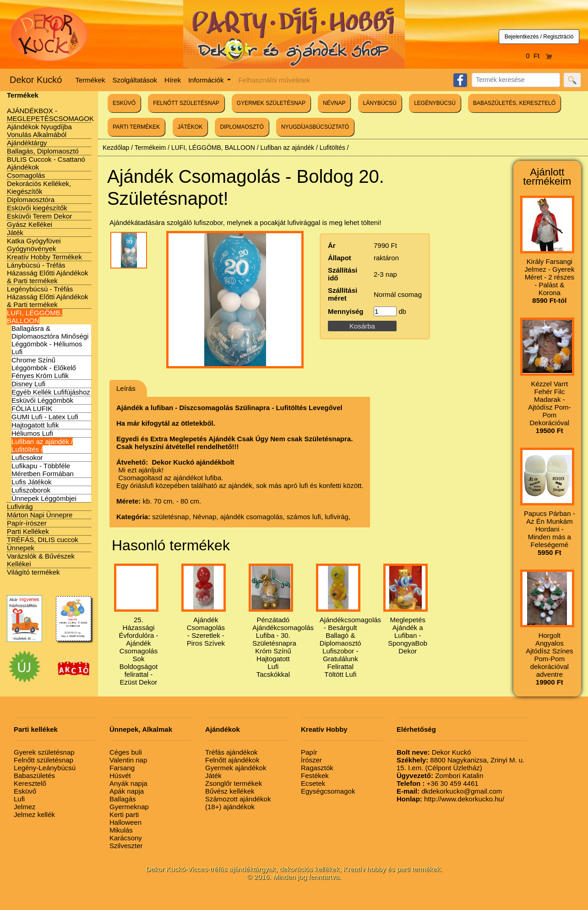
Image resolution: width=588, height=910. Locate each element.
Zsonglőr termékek (234, 783)
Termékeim (150, 148)
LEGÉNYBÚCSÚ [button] (435, 103)
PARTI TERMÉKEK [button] (136, 127)
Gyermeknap (129, 807)
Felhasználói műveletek (274, 80)
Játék (15, 233)
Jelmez (25, 807)
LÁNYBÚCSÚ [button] (380, 103)
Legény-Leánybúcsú (45, 768)
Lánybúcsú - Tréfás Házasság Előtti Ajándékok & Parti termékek (48, 273)
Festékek (315, 776)
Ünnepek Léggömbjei (44, 498)
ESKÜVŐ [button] (124, 103)
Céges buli (126, 752)
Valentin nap (128, 760)
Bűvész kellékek (230, 791)
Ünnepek (21, 548)
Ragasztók (317, 768)
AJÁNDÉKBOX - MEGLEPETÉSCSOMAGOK (50, 115)
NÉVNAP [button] (334, 103)
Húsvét (120, 776)
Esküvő (25, 791)
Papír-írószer (27, 523)
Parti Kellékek (28, 531)
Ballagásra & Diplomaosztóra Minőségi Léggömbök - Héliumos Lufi (50, 340)
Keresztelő (30, 783)
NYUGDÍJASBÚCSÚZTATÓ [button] (315, 127)
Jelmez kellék (34, 814)
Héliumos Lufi (32, 433)
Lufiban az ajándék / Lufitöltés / (42, 445)
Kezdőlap (116, 148)
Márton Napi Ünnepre (40, 515)
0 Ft (539, 56)
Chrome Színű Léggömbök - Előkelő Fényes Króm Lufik (44, 368)
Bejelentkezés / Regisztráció (539, 37)
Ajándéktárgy (27, 143)
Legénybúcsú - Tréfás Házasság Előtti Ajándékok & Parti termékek (48, 297)
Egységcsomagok (328, 791)
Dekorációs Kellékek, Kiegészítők (39, 187)
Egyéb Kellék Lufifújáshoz (51, 392)
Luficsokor (27, 458)
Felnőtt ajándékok (232, 760)
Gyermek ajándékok (236, 768)
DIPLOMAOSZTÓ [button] (242, 127)
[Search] (516, 80)
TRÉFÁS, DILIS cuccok (43, 540)
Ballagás (123, 799)
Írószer (311, 760)
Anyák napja (128, 783)
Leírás (126, 388)
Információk (207, 80)
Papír (309, 752)
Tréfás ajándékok (231, 752)
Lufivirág (20, 507)
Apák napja (127, 791)
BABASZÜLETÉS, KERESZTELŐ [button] (514, 103)
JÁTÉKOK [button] (190, 127)
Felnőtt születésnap (44, 760)
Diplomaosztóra (31, 200)
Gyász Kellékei (30, 224)
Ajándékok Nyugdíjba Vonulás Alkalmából (39, 131)
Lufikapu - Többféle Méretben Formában (43, 470)
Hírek (173, 80)
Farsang (122, 768)
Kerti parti (124, 814)
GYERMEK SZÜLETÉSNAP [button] (271, 103)
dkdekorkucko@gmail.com (449, 791)
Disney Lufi (28, 384)
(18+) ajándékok (230, 807)
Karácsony (126, 838)
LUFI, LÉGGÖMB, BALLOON (35, 317)
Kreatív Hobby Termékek (44, 257)
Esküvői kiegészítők (37, 208)
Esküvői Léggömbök (42, 400)
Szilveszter (126, 846)
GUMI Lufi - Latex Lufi (45, 417)
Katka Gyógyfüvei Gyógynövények (34, 245)
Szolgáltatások (135, 80)
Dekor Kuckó (36, 80)
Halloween (125, 822)
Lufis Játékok (32, 482)
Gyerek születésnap (44, 752)
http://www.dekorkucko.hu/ (450, 799)
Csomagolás (26, 175)
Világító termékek (33, 572)
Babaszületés (34, 776)
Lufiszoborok (31, 490)
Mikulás (121, 830)
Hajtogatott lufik (35, 425)
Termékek (90, 80)
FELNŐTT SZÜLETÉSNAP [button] (186, 103)
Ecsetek (313, 783)
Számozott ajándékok (238, 799)
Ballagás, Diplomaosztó (43, 151)
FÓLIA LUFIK (32, 408)
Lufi (19, 799)
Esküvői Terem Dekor (39, 216)
